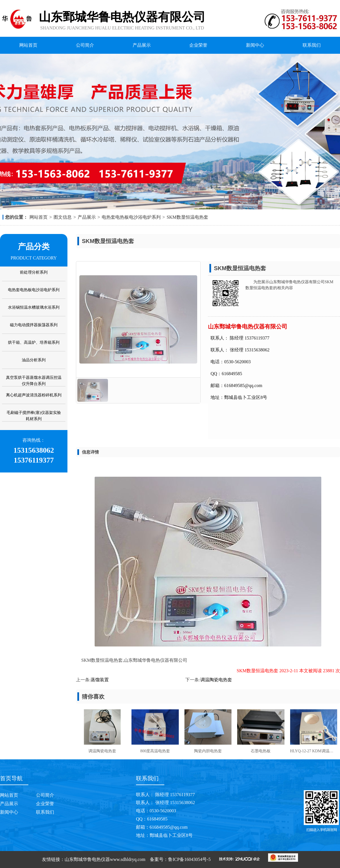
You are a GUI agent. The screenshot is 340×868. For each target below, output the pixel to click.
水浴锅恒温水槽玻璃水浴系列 (34, 307)
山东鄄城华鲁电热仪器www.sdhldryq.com (105, 859)
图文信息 (63, 217)
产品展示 (142, 45)
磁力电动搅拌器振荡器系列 (34, 325)
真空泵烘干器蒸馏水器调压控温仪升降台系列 (34, 381)
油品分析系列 (34, 360)
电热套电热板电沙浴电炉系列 (131, 217)
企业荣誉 (198, 45)
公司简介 (85, 45)
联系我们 (312, 45)
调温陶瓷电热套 (216, 680)
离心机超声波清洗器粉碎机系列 (34, 395)
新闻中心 (255, 45)
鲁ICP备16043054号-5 (189, 859)
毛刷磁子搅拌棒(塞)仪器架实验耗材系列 (34, 416)
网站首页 (28, 45)
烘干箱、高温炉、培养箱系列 (34, 342)
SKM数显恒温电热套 (187, 217)
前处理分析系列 (34, 272)
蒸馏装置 (100, 680)
